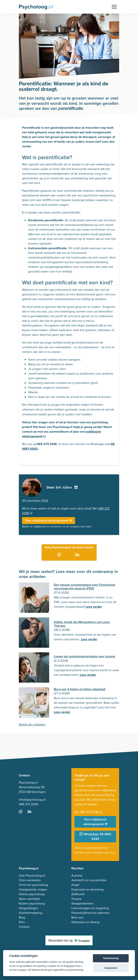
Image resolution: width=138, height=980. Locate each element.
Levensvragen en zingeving (90, 908)
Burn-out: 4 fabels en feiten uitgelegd (80, 689)
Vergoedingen (29, 908)
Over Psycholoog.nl (32, 875)
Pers (22, 922)
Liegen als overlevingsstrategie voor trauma (84, 656)
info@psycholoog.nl (32, 800)
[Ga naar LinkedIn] (78, 555)
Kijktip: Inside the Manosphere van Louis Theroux (82, 624)
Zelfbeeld (78, 894)
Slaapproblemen (82, 903)
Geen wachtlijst (29, 899)
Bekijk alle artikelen (32, 724)
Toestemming (111, 958)
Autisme (77, 875)
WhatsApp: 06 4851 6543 (95, 836)
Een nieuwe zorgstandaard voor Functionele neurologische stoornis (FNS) (85, 587)
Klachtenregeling (31, 913)
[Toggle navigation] (114, 7)
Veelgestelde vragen (33, 889)
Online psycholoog (32, 894)
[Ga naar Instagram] (60, 555)
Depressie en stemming (87, 889)
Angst (75, 885)
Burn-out (77, 917)
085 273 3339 (28, 804)
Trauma (76, 899)
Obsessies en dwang (85, 922)
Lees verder (94, 607)
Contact (24, 927)
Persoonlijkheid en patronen (90, 913)
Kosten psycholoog (32, 903)
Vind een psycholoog (33, 885)
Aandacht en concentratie (89, 880)
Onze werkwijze (30, 880)
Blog (22, 917)
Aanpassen (111, 968)
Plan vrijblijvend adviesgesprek (48, 520)
